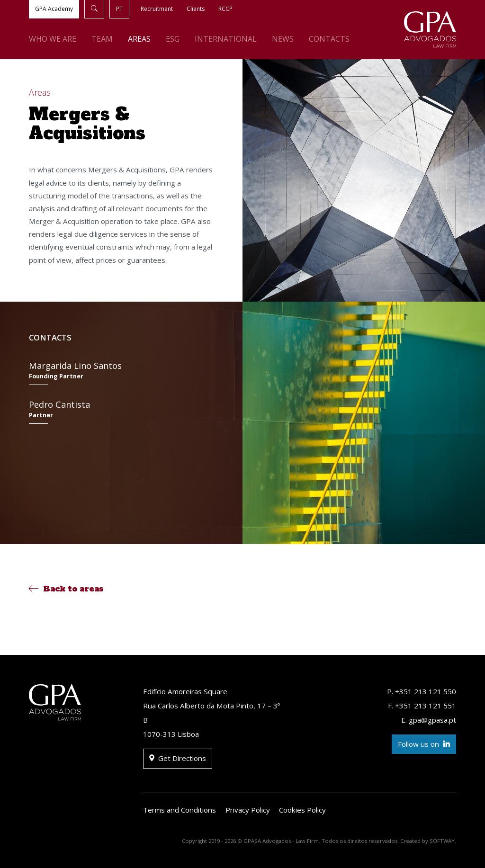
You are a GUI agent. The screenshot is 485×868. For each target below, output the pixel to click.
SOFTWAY (442, 841)
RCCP (225, 9)
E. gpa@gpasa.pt (429, 720)
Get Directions (178, 758)
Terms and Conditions (180, 810)
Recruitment (157, 9)
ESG (173, 39)
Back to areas (66, 589)
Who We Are (53, 39)
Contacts (329, 39)
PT (119, 9)
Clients (196, 9)
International (226, 39)
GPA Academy (54, 9)
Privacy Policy (248, 810)
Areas (139, 39)
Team (102, 39)
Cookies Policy (302, 810)
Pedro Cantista (121, 411)
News (283, 39)
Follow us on (424, 744)
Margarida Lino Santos (121, 372)
